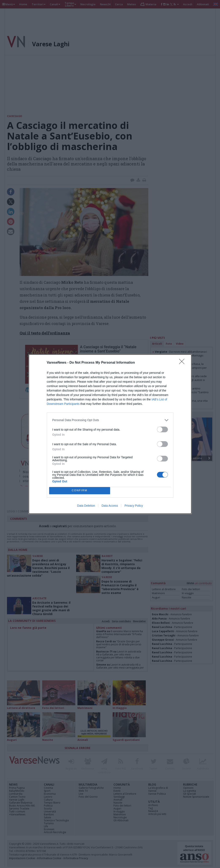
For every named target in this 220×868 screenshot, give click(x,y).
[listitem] (110, 420)
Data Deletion (86, 506)
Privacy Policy (134, 506)
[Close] (183, 363)
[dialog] (110, 434)
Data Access (110, 506)
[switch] (162, 429)
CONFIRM (80, 491)
